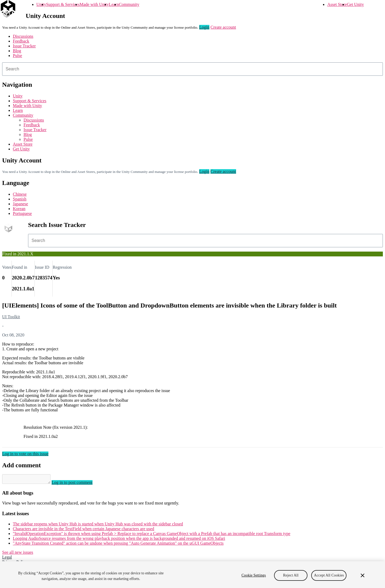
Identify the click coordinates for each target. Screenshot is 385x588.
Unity (41, 4)
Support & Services (63, 4)
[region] (192, 575)
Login (204, 27)
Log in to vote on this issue (25, 454)
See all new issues (18, 554)
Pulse (18, 56)
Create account (223, 27)
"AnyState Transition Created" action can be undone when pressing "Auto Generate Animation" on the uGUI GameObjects (118, 545)
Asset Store (337, 4)
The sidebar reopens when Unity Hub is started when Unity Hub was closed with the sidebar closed (98, 526)
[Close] (363, 575)
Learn (114, 4)
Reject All (291, 575)
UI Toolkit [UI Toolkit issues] (11, 317)
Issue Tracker (24, 46)
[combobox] (192, 69)
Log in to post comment (77, 484)
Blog (17, 51)
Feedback (21, 41)
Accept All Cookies (329, 575)
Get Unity (355, 4)
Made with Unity (94, 4)
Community (129, 4)
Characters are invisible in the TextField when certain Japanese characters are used (84, 530)
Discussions (23, 36)
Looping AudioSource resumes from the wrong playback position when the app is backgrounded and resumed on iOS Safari (119, 540)
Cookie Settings (254, 575)
